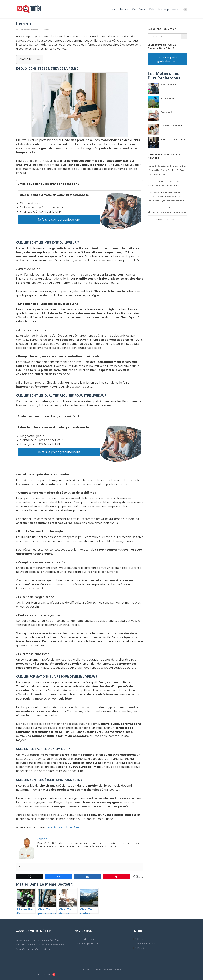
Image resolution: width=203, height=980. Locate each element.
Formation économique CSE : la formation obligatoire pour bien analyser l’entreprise (167, 210)
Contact (142, 939)
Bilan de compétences (164, 9)
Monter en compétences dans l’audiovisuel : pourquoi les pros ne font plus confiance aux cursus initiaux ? (167, 170)
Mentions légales (146, 944)
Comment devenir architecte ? (161, 219)
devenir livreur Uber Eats (63, 827)
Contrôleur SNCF (169, 85)
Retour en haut (47, 974)
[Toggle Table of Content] (37, 60)
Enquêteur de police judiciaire (174, 139)
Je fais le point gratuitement (59, 220)
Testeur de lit (167, 112)
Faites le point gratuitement (167, 59)
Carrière (138, 9)
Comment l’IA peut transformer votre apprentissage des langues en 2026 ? (165, 183)
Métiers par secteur (89, 944)
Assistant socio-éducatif (172, 126)
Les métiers (118, 9)
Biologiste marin (169, 98)
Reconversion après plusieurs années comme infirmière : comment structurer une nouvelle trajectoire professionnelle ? (166, 197)
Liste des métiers (88, 939)
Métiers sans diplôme (29, 30)
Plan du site (144, 948)
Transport (45, 30)
